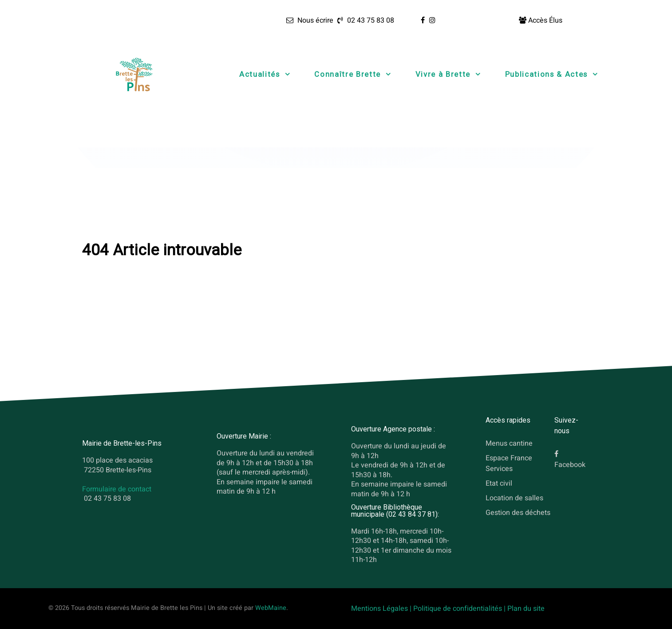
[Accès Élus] (541, 20)
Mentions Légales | (382, 609)
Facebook (570, 465)
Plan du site (526, 609)
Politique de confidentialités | (460, 609)
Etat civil (499, 483)
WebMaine (271, 608)
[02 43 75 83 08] (365, 20)
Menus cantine (509, 443)
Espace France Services (509, 463)
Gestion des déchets (518, 512)
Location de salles (514, 498)
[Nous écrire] (310, 20)
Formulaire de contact (117, 489)
